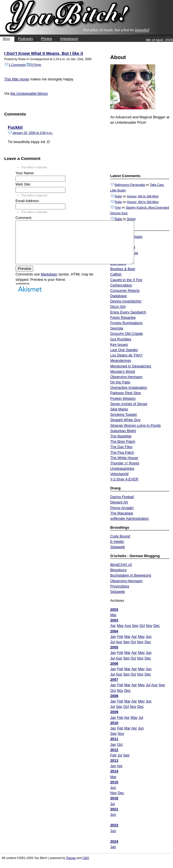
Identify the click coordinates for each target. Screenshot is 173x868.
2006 (114, 664)
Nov (149, 626)
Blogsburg (118, 570)
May (120, 626)
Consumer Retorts (125, 291)
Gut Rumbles (121, 339)
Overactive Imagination (129, 387)
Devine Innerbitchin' (126, 301)
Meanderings (121, 360)
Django (71, 858)
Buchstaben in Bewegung (131, 575)
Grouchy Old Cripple (127, 334)
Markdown (49, 283)
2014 (114, 771)
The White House (124, 458)
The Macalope (122, 513)
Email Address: (27, 201)
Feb (120, 637)
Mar (113, 615)
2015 (114, 782)
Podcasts (25, 39)
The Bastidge (121, 436)
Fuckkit (15, 127)
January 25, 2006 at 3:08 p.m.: (33, 133)
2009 (114, 712)
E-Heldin (117, 542)
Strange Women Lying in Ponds (135, 425)
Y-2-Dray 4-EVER (124, 479)
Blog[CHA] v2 (121, 565)
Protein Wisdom (123, 398)
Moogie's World (123, 371)
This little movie (17, 79)
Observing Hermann (126, 377)
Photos (46, 39)
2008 (114, 696)
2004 (114, 631)
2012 (114, 750)
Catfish (116, 274)
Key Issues (119, 344)
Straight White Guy (125, 420)
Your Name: (25, 173)
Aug (128, 626)
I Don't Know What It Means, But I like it (44, 53)
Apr (113, 626)
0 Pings (36, 65)
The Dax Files (121, 447)
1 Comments (17, 65)
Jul (112, 642)
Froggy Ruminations (126, 323)
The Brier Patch (123, 441)
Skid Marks (119, 409)
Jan (113, 637)
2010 (114, 723)
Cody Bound (120, 536)
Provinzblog (120, 586)
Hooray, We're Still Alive (143, 196)
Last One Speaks (124, 350)
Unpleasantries (122, 468)
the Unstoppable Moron (29, 93)
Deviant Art (119, 502)
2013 (114, 760)
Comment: (24, 218)
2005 (114, 647)
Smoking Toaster (124, 414)
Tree (118, 207)
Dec (157, 626)
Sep (135, 626)
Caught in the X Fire (126, 280)
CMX (86, 858)
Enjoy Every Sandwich (128, 312)
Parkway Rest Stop (126, 393)
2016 (114, 798)
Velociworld (119, 474)
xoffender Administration (129, 518)
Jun (149, 637)
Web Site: (23, 184)
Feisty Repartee (123, 317)
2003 (114, 610)
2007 (114, 680)
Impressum (69, 39)
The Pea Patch (122, 452)
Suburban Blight (123, 431)
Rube (118, 196)
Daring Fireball (122, 497)
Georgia (117, 328)
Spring (131, 219)
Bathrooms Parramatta (130, 185)
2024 (114, 841)
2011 (114, 739)
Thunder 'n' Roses (125, 463)
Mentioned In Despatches (131, 366)
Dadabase (118, 296)
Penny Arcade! (122, 508)
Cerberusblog (121, 285)
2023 (114, 825)
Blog (6, 39)
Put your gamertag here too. (139, 148)
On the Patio (120, 382)
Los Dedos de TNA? (126, 355)
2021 (114, 809)
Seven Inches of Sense (129, 404)
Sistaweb (117, 547)
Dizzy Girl (118, 307)
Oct (142, 626)
